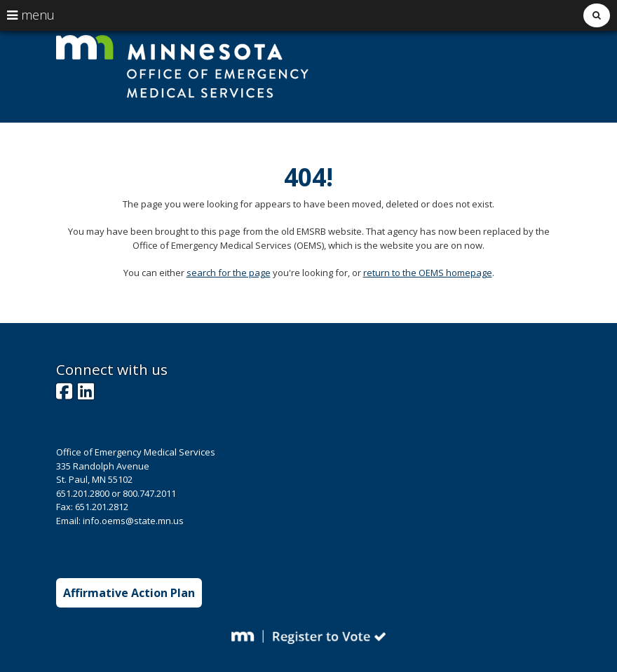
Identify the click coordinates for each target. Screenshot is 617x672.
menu (31, 15)
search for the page (229, 273)
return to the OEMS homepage (428, 273)
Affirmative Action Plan (129, 593)
